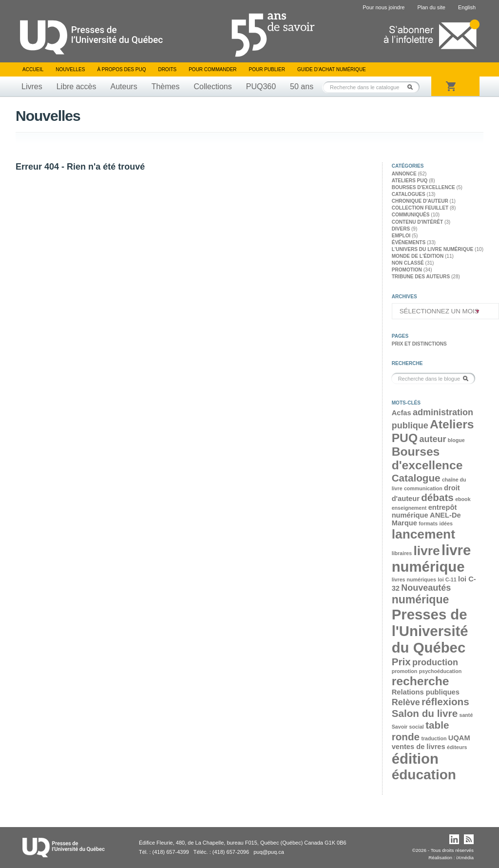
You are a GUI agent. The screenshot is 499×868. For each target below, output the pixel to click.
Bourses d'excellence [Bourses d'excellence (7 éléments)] (427, 458)
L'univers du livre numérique (433, 249)
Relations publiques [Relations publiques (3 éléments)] (426, 692)
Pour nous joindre (384, 7)
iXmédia (465, 858)
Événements (409, 242)
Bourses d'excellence (423, 187)
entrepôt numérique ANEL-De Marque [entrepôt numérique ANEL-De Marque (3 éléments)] (426, 515)
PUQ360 (261, 87)
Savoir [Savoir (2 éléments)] (400, 727)
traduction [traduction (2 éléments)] (434, 738)
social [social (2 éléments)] (417, 727)
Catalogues (409, 194)
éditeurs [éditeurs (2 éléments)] (457, 747)
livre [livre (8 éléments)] (426, 551)
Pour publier (267, 69)
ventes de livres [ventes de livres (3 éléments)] (419, 747)
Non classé (408, 263)
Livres (32, 87)
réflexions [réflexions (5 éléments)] (445, 702)
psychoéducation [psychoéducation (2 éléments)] (441, 671)
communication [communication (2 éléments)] (423, 488)
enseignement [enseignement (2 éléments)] (409, 508)
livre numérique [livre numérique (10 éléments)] (432, 558)
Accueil (33, 69)
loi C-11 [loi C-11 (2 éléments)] (447, 579)
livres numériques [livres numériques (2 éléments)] (414, 579)
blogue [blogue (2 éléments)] (456, 440)
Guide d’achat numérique (332, 69)
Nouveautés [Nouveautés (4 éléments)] (426, 588)
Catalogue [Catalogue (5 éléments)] (416, 478)
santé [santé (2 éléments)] (466, 715)
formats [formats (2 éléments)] (428, 523)
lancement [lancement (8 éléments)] (423, 534)
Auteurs (124, 87)
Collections (212, 87)
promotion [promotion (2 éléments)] (405, 671)
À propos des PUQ (121, 69)
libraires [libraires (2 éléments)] (402, 553)
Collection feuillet (420, 208)
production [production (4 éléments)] (435, 662)
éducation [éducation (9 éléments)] (424, 775)
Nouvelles (70, 69)
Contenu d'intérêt (417, 222)
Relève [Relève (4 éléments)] (406, 702)
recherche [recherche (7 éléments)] (421, 681)
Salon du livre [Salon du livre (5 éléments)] (425, 713)
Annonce (404, 174)
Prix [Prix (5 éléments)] (401, 662)
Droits (167, 69)
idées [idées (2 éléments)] (446, 523)
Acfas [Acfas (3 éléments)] (402, 413)
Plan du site (431, 7)
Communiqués (411, 215)
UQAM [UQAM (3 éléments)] (459, 738)
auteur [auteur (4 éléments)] (432, 439)
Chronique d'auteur (420, 201)
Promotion (407, 270)
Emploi (401, 236)
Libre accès (77, 87)
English (467, 7)
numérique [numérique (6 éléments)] (421, 599)
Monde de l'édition (418, 256)
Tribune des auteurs (421, 277)
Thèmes (166, 87)
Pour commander (212, 69)
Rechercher (413, 87)
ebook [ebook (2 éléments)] (463, 499)
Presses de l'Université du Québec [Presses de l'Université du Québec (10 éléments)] (430, 631)
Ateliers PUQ (410, 181)
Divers (401, 229)
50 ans (302, 87)
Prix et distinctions (419, 344)
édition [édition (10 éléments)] (415, 759)
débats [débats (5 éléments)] (437, 497)
